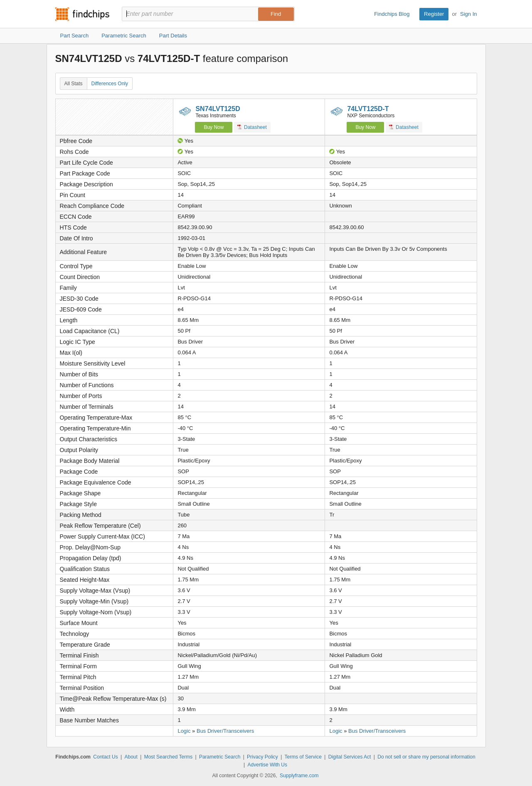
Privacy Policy (262, 757)
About (131, 757)
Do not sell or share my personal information (426, 757)
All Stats (74, 84)
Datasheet (252, 127)
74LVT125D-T (368, 109)
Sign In (468, 14)
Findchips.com (82, 14)
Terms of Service (303, 757)
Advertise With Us (267, 765)
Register (434, 14)
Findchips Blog (392, 14)
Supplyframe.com (299, 776)
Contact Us (105, 757)
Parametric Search (220, 757)
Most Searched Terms (169, 757)
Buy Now (214, 127)
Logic (184, 731)
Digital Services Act (350, 757)
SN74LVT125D (218, 109)
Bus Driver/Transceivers (225, 731)
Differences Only (110, 84)
